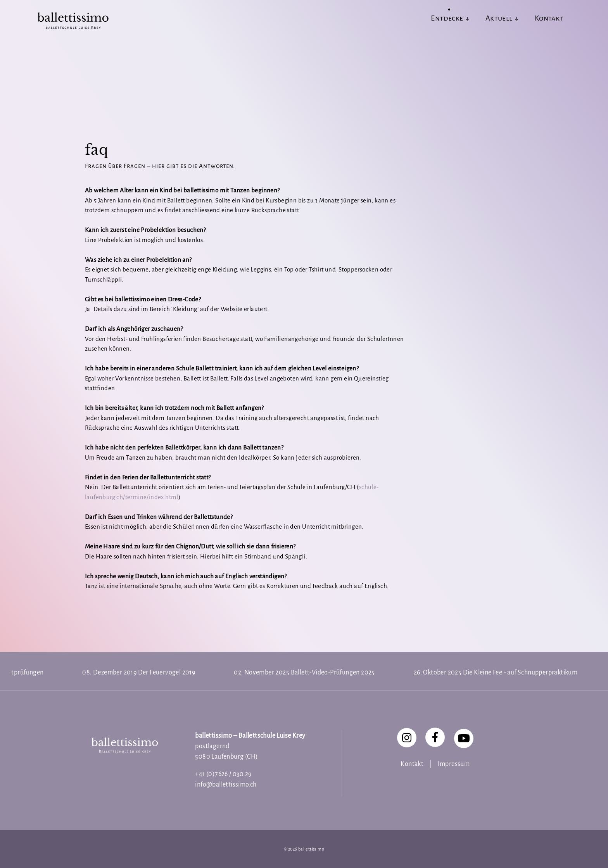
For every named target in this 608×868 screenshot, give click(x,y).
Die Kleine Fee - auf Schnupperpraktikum (520, 673)
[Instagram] (407, 738)
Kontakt (412, 764)
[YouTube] (464, 738)
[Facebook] (435, 737)
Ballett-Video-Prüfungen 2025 (333, 673)
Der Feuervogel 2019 (167, 673)
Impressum (454, 764)
